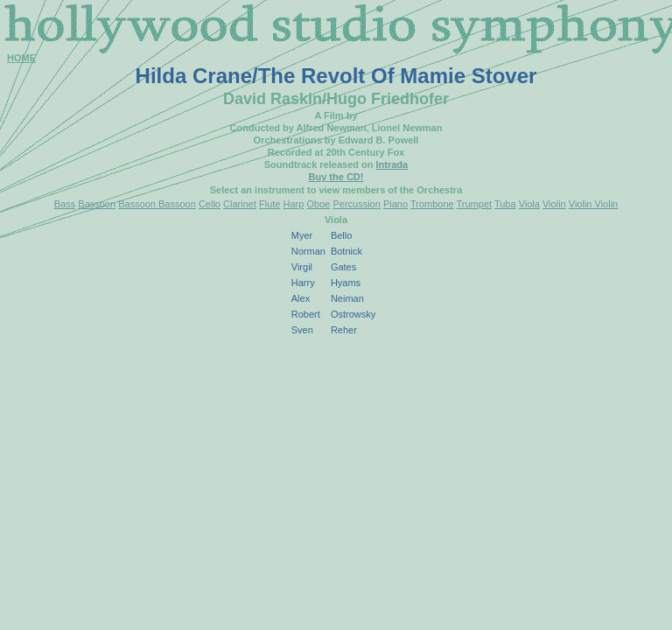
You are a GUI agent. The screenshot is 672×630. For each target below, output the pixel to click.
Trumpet (475, 204)
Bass (65, 204)
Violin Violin (593, 204)
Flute (269, 204)
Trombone (432, 204)
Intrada (392, 164)
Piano (395, 204)
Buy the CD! (336, 177)
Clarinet (240, 204)
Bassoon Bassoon (157, 204)
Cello (210, 204)
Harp (294, 204)
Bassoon (97, 204)
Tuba (505, 204)
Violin (554, 204)
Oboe (318, 204)
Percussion (356, 204)
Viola (529, 204)
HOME (21, 58)
